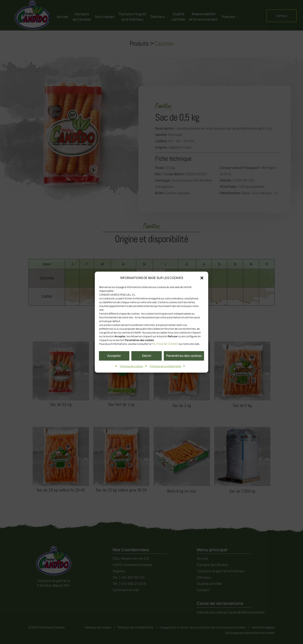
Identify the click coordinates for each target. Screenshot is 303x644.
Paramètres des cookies (184, 356)
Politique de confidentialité (165, 366)
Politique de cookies (132, 366)
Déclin (147, 356)
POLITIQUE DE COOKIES (165, 344)
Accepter (114, 356)
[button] (202, 278)
